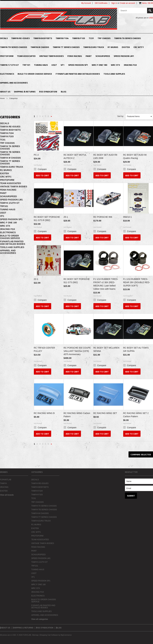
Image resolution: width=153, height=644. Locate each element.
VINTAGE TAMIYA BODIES (51, 56)
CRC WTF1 (139, 47)
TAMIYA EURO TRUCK (94, 47)
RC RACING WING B (44, 413)
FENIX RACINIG (75, 56)
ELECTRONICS (7, 74)
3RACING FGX (130, 65)
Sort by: (120, 116)
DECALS (4, 38)
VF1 (63, 65)
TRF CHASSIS (104, 38)
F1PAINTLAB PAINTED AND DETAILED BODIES (78, 74)
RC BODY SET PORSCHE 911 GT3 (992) (77, 281)
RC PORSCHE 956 (103, 217)
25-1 (66, 217)
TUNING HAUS (41, 65)
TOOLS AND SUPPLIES (114, 74)
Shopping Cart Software (49, 635)
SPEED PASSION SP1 (78, 65)
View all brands (7, 495)
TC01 (91, 38)
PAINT (89, 56)
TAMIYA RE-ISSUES (20, 38)
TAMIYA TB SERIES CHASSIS (14, 47)
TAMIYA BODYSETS (43, 38)
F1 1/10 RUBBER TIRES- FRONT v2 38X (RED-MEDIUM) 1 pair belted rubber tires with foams (106, 284)
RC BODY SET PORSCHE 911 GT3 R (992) (47, 219)
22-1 (36, 279)
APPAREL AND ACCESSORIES (14, 83)
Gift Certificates (101, 3)
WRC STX (115, 65)
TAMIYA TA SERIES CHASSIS (127, 38)
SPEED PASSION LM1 (124, 56)
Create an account (127, 3)
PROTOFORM (7, 56)
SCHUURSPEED (103, 56)
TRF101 (26, 65)
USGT (54, 65)
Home (2, 98)
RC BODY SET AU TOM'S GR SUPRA (136, 349)
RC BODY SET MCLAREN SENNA (106, 349)
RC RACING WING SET (105, 413)
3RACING (4, 487)
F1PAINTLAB (6, 480)
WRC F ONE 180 (99, 65)
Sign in (114, 3)
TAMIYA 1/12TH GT (10, 65)
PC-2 (36, 155)
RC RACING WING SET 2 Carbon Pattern (136, 415)
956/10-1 (127, 217)
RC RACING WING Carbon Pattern (77, 415)
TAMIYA (4, 483)
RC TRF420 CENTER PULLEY (44, 349)
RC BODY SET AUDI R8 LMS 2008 (105, 156)
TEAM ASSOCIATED (26, 56)
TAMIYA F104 (62, 38)
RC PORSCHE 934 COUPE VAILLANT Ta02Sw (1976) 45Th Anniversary (77, 351)
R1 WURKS (113, 47)
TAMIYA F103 (79, 38)
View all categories (40, 619)
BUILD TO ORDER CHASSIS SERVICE (35, 74)
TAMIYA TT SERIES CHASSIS (66, 47)
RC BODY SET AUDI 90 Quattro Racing (135, 156)
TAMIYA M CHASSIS (40, 47)
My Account (86, 3)
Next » (51, 117)
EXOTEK (126, 47)
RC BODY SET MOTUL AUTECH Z (75, 156)
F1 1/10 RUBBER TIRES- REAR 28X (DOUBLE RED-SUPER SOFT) (137, 282)
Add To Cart (42, 175)
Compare (42, 169)
